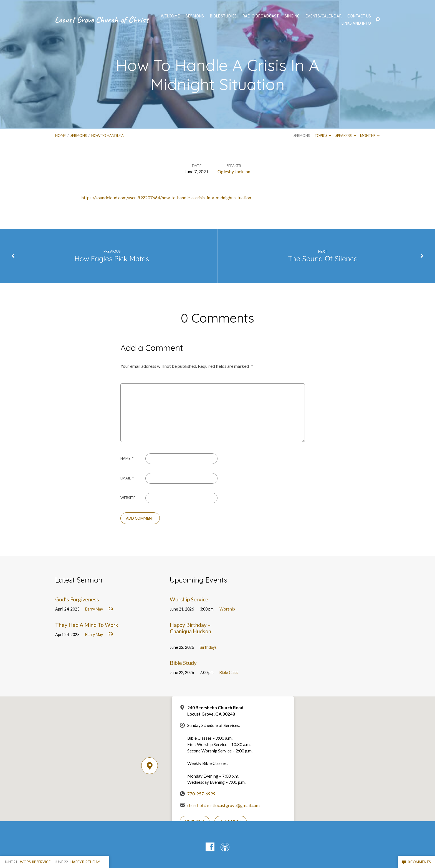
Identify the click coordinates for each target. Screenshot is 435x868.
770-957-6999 (201, 794)
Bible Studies (223, 16)
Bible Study (183, 663)
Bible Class (229, 672)
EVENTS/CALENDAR (323, 16)
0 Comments (416, 862)
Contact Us (359, 16)
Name (127, 458)
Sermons (79, 136)
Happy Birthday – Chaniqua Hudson (190, 628)
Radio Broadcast (261, 16)
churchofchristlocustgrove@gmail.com (223, 805)
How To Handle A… (109, 136)
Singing (292, 16)
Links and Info (356, 23)
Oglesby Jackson (234, 171)
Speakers (346, 136)
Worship (227, 609)
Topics (323, 136)
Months (370, 136)
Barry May (94, 609)
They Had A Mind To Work (87, 625)
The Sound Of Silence (323, 259)
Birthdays (208, 647)
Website (128, 498)
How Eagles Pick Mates (112, 259)
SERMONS (195, 16)
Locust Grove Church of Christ (102, 20)
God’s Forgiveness (77, 599)
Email (127, 478)
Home (60, 136)
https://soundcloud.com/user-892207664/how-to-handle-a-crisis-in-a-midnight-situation (166, 197)
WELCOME (170, 16)
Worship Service (189, 599)
